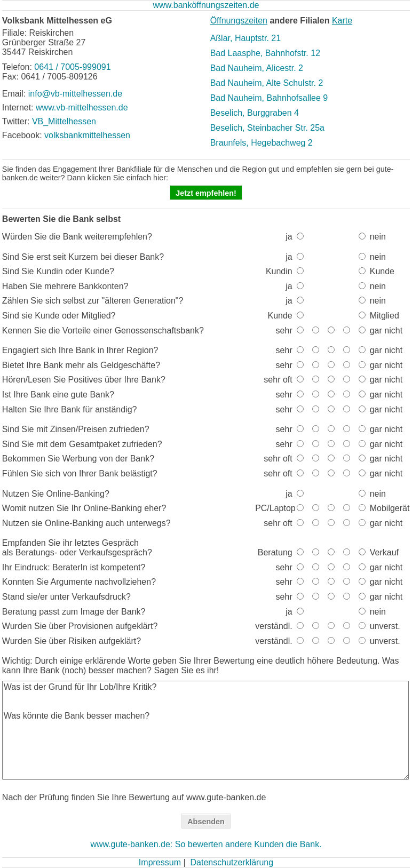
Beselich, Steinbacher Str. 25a (267, 128)
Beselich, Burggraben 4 (255, 113)
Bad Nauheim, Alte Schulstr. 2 (267, 83)
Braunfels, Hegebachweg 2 (262, 143)
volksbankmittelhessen (87, 135)
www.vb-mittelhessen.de (82, 107)
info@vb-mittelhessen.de (75, 94)
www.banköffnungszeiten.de (206, 5)
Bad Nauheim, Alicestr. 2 (257, 68)
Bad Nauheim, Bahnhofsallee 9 (269, 98)
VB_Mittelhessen (64, 121)
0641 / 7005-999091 (72, 67)
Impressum (160, 862)
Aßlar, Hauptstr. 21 (246, 38)
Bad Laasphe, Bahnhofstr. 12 (265, 53)
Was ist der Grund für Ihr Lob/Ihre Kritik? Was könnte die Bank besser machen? (206, 730)
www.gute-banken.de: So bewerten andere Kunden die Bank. (206, 844)
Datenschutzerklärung (232, 862)
